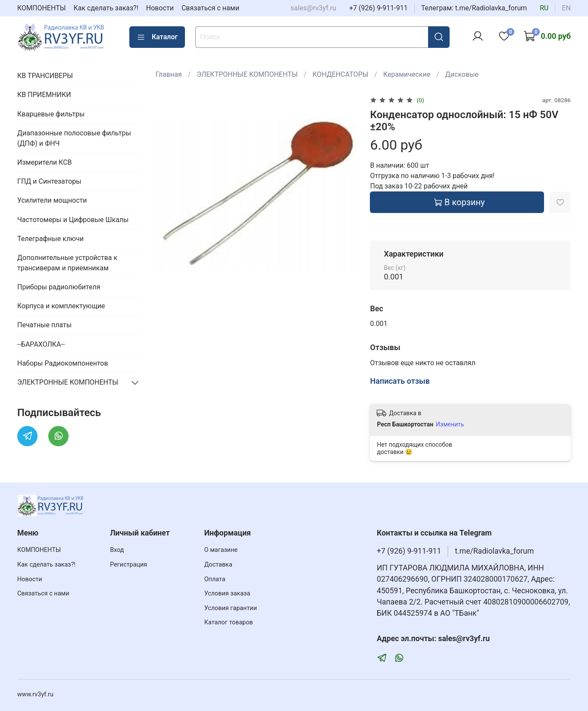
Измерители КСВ (45, 162)
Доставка (218, 565)
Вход (117, 550)
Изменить (450, 424)
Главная (169, 74)
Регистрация (128, 565)
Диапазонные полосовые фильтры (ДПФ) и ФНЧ (74, 138)
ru (544, 8)
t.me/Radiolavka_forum (494, 551)
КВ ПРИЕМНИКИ (44, 95)
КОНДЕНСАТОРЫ (340, 74)
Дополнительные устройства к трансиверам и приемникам (67, 263)
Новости (160, 8)
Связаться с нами (210, 8)
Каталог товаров (229, 622)
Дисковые (462, 74)
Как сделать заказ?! (106, 8)
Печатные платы (44, 325)
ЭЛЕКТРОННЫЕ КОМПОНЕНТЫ (247, 74)
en (566, 8)
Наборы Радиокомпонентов (63, 363)
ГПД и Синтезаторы (49, 181)
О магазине (221, 550)
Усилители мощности (52, 200)
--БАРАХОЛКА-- (41, 344)
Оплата (215, 579)
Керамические (407, 74)
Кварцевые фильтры (51, 114)
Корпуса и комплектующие (61, 306)
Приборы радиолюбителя (59, 287)
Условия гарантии (231, 608)
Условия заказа (227, 594)
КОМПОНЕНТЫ (42, 8)
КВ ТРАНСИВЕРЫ (45, 76)
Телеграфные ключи (50, 239)
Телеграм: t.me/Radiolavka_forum (474, 8)
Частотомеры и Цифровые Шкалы (73, 220)
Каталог (157, 37)
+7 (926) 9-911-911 (378, 8)
